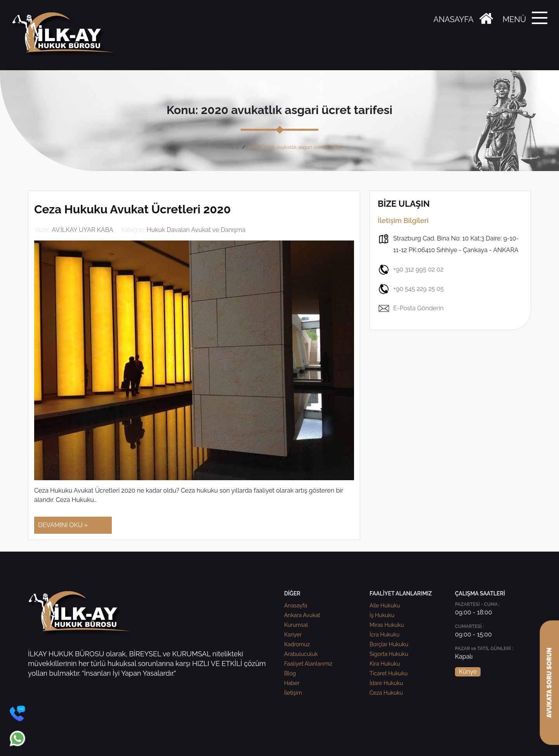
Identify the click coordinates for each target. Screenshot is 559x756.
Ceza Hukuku (386, 693)
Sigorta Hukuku (389, 654)
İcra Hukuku (385, 635)
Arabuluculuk (301, 654)
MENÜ (514, 19)
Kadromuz (297, 644)
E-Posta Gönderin (411, 308)
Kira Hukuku (385, 664)
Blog (290, 673)
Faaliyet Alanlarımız (308, 664)
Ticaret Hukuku (389, 673)
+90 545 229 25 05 (411, 289)
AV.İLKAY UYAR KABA (82, 230)
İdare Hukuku (386, 683)
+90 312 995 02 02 (411, 270)
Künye (468, 672)
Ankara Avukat (302, 615)
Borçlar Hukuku (389, 644)
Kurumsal (296, 625)
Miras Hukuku (387, 625)
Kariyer (293, 635)
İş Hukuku (382, 615)
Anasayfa (228, 147)
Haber (292, 683)
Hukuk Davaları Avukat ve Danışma (196, 230)
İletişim (293, 693)
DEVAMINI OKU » (63, 525)
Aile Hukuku (385, 605)
